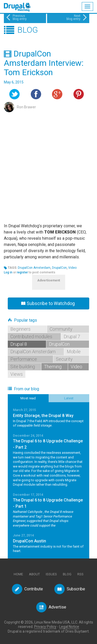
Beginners (20, 329)
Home (18, 574)
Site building (23, 367)
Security (64, 359)
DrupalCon (59, 268)
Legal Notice (69, 627)
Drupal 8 (19, 344)
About (34, 574)
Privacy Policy (45, 627)
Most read (28, 398)
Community (61, 329)
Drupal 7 (72, 337)
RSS (80, 574)
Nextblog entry (77, 17)
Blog (67, 574)
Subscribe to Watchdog (48, 303)
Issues (51, 574)
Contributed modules (31, 337)
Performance (24, 359)
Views (17, 374)
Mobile (74, 352)
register (22, 272)
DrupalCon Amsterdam (34, 268)
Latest (69, 398)
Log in (8, 272)
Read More (48, 418)
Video (72, 268)
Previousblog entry (16, 17)
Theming (53, 367)
